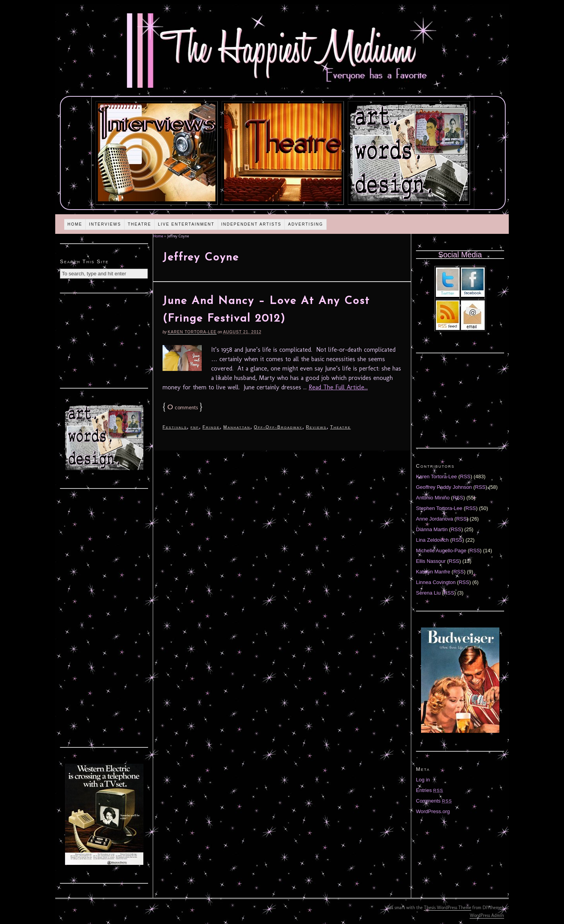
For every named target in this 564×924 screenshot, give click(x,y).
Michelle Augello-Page (441, 551)
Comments (434, 801)
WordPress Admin (487, 915)
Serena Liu (428, 593)
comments (183, 408)
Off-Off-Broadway (278, 427)
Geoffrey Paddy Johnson (444, 487)
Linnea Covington (436, 582)
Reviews (316, 427)
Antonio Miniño (433, 498)
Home (75, 224)
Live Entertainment (186, 224)
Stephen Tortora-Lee (439, 508)
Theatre (139, 224)
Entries (430, 790)
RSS (465, 476)
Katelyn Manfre (433, 572)
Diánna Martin (432, 529)
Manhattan (237, 427)
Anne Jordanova (435, 519)
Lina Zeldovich (432, 540)
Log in (423, 780)
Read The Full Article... (338, 387)
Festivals (175, 427)
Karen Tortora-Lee (192, 332)
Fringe (211, 427)
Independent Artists (251, 224)
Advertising (305, 224)
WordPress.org (433, 811)
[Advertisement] (104, 340)
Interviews (105, 224)
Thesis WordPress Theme (447, 908)
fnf (195, 427)
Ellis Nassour (431, 561)
